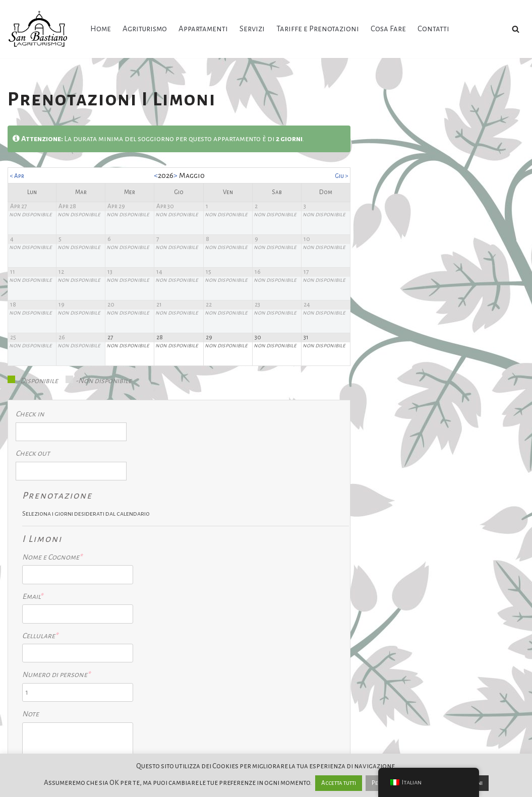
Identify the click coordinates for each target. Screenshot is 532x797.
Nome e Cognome (209, 489)
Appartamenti (203, 29)
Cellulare (197, 568)
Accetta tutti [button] (339, 783)
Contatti (434, 29)
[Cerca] (516, 29)
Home (101, 29)
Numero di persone (212, 607)
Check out (33, 458)
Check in (30, 418)
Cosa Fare (389, 29)
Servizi (252, 29)
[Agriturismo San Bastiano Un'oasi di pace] (40, 29)
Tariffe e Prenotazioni (318, 29)
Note (187, 647)
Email (189, 528)
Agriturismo (145, 29)
